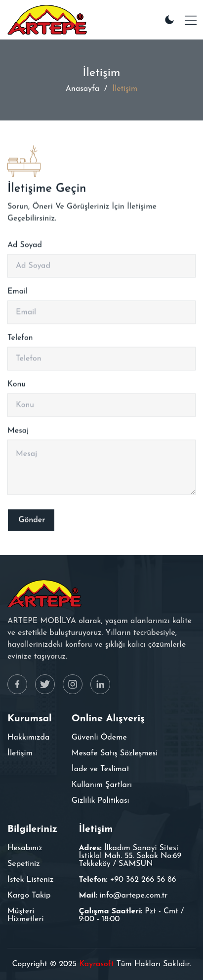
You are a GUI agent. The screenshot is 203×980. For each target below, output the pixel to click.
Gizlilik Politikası (101, 801)
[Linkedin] (100, 684)
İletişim (20, 753)
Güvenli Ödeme (99, 738)
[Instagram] (73, 684)
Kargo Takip (29, 896)
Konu (17, 387)
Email (18, 294)
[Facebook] (17, 684)
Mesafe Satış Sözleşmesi (115, 753)
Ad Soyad (25, 247)
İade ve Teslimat (101, 769)
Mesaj (18, 433)
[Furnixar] (47, 20)
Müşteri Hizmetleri (26, 915)
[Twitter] (45, 684)
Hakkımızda (28, 738)
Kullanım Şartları (102, 785)
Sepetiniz (24, 864)
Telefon (20, 340)
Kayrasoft (96, 964)
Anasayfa (82, 89)
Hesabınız (25, 848)
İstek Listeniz (30, 880)
